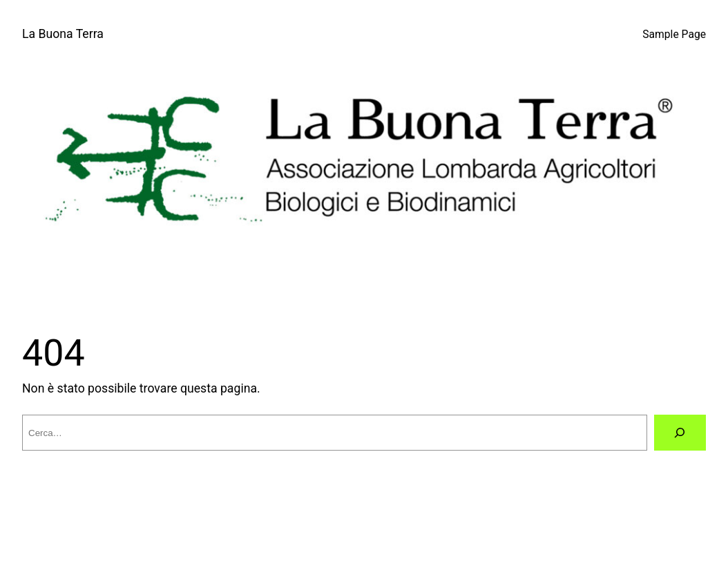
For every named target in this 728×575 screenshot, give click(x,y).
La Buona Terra (63, 34)
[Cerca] (680, 433)
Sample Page (674, 34)
